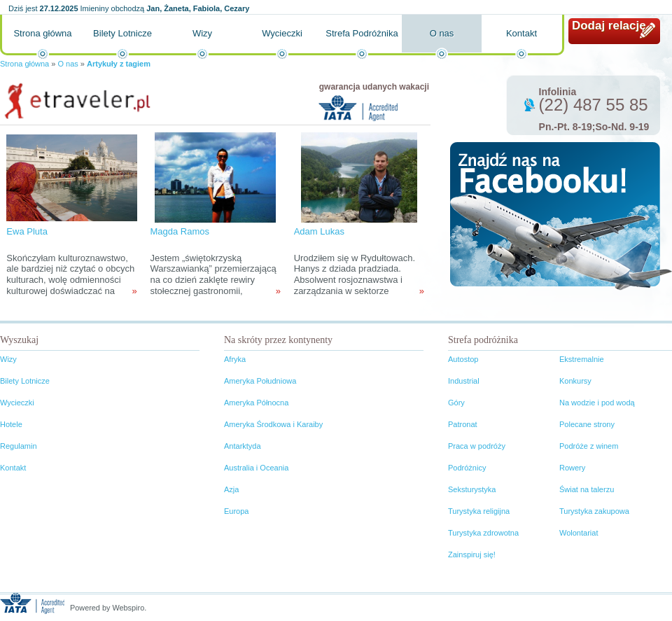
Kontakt (521, 33)
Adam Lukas (319, 231)
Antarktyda (243, 446)
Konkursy (575, 381)
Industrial (464, 381)
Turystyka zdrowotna (483, 533)
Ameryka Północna (256, 403)
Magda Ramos (180, 231)
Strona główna (42, 33)
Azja (231, 489)
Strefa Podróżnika (362, 33)
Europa (236, 511)
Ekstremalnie (582, 359)
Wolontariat (579, 533)
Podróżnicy (467, 468)
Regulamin (19, 446)
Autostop (463, 359)
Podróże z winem (589, 446)
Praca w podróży (477, 446)
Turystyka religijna (479, 511)
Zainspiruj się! (472, 554)
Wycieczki (282, 33)
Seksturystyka (472, 489)
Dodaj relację (609, 26)
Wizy (202, 33)
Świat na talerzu (587, 489)
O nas (442, 33)
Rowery (572, 468)
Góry (456, 403)
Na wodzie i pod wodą (597, 403)
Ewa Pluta (27, 231)
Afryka (235, 359)
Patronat (463, 424)
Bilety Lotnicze (122, 33)
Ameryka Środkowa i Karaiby (273, 424)
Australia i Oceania (256, 468)
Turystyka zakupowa (594, 511)
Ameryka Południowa (260, 381)
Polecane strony (587, 424)
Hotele (11, 424)
